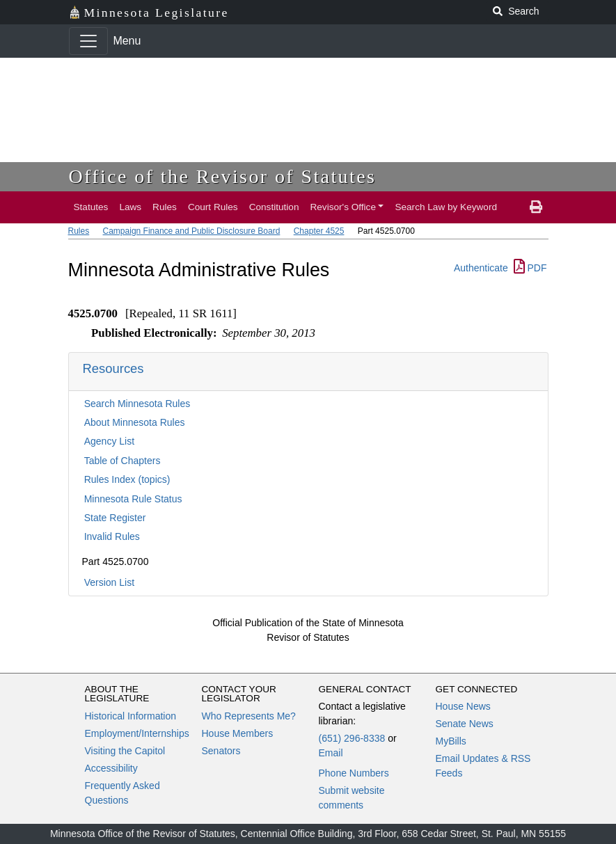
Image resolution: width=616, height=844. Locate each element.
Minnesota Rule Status (133, 499)
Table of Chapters (123, 461)
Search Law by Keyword (446, 207)
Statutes (91, 207)
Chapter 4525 (319, 231)
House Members (238, 733)
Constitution (274, 207)
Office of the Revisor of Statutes (223, 176)
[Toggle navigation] (88, 41)
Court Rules (213, 207)
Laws (130, 207)
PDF (530, 268)
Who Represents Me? (249, 716)
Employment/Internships (137, 733)
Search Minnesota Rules (137, 404)
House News (463, 706)
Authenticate (481, 268)
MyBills (451, 741)
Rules (165, 207)
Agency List (109, 441)
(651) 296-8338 (352, 738)
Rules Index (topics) (127, 479)
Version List (109, 582)
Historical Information (131, 716)
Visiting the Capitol (125, 751)
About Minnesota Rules (135, 422)
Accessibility (111, 768)
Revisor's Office (343, 207)
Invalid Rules (112, 536)
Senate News (465, 724)
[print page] (536, 207)
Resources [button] (113, 368)
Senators (221, 751)
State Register (115, 518)
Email (331, 753)
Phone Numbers (354, 773)
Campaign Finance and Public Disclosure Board (192, 231)
